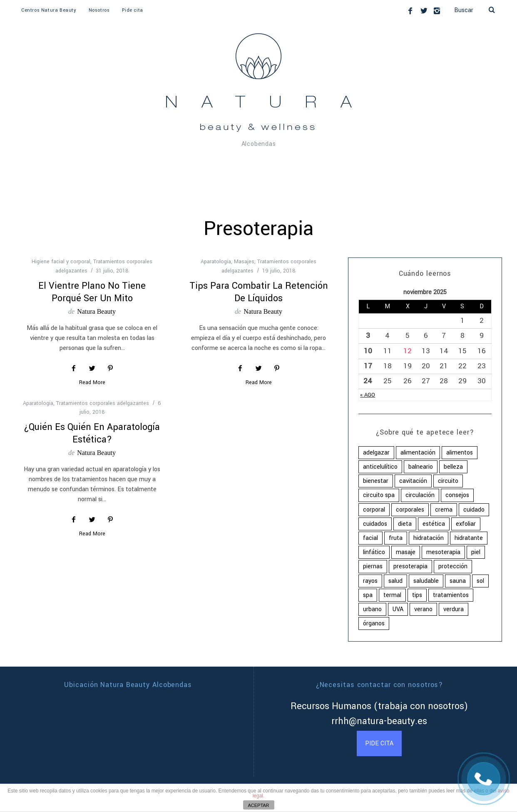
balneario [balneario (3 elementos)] (421, 467)
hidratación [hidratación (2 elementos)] (429, 538)
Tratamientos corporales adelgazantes (103, 403)
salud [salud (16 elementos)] (395, 581)
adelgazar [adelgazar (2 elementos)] (376, 453)
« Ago (368, 395)
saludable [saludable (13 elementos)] (426, 581)
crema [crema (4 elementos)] (444, 510)
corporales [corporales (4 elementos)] (410, 510)
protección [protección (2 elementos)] (453, 566)
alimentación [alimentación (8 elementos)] (418, 453)
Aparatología (216, 262)
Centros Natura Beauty (49, 10)
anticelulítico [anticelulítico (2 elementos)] (380, 467)
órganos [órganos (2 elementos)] (374, 623)
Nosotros (99, 10)
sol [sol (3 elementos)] (480, 581)
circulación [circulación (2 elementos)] (420, 495)
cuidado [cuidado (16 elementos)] (474, 510)
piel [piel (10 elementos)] (476, 552)
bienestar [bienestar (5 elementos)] (376, 481)
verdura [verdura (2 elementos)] (454, 609)
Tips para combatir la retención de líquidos (259, 292)
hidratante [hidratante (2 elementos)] (469, 538)
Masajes (244, 262)
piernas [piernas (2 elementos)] (373, 566)
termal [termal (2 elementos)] (392, 595)
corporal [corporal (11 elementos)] (374, 510)
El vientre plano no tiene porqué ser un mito (92, 292)
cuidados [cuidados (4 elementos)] (375, 524)
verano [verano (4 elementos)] (423, 609)
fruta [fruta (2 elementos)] (396, 538)
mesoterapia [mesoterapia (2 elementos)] (443, 552)
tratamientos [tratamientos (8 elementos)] (451, 595)
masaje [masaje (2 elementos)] (406, 552)
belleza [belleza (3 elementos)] (453, 467)
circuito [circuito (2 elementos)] (448, 481)
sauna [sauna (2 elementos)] (458, 581)
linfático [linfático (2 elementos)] (374, 552)
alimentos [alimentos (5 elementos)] (460, 453)
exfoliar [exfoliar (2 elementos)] (466, 524)
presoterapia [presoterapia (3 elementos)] (410, 566)
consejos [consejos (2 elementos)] (457, 495)
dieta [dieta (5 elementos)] (405, 524)
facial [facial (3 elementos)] (370, 538)
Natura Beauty (96, 311)
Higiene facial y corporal (61, 262)
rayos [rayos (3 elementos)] (370, 581)
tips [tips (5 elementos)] (417, 595)
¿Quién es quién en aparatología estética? (92, 433)
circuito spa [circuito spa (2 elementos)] (379, 495)
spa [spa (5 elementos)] (368, 595)
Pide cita (132, 10)
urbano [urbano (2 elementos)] (372, 609)
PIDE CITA (379, 743)
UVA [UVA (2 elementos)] (398, 609)
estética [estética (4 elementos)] (434, 524)
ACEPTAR (258, 805)
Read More (92, 383)
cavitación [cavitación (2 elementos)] (413, 481)
